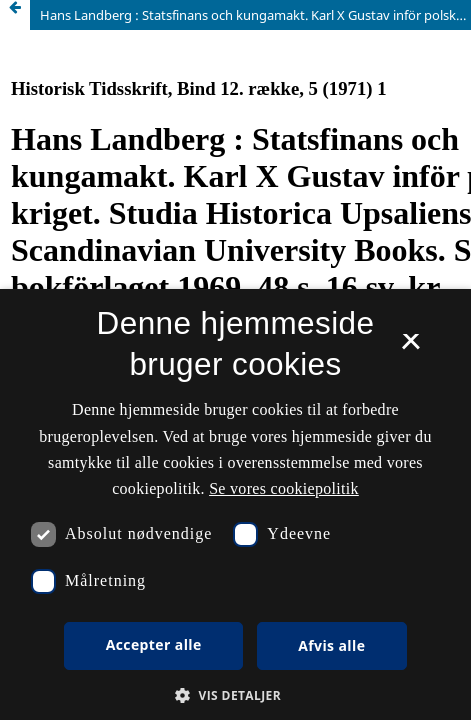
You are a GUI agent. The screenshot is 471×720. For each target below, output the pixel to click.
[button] (235, 695)
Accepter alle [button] (154, 644)
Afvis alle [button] (331, 645)
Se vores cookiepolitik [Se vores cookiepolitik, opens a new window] (284, 488)
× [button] (410, 348)
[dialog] (235, 504)
